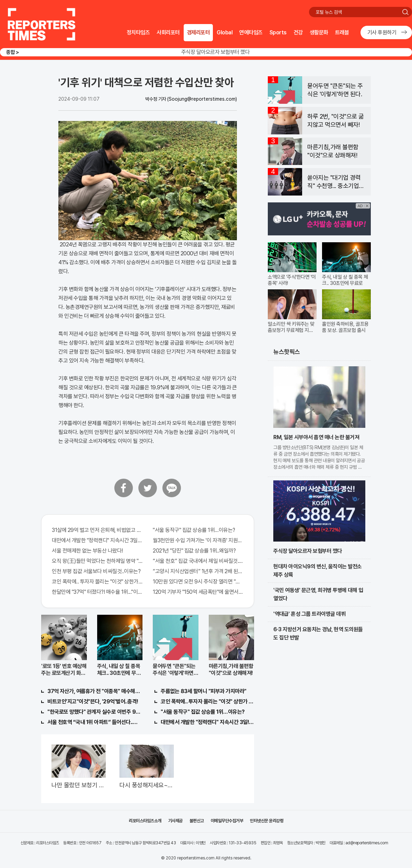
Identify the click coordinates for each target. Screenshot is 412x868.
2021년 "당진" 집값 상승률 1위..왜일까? (194, 551)
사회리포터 (168, 32)
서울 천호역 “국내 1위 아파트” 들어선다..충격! (94, 722)
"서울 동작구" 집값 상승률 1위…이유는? (194, 530)
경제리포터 (198, 32)
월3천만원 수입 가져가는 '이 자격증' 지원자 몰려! (198, 540)
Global (225, 32)
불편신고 (197, 821)
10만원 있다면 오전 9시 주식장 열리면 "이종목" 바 (198, 582)
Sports (278, 32)
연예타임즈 (251, 32)
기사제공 (175, 821)
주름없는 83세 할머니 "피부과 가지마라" (204, 691)
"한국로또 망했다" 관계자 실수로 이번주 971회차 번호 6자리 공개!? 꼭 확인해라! (94, 712)
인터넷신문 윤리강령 (267, 821)
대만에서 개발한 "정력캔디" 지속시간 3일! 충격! (207, 722)
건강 (298, 32)
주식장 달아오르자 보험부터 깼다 (216, 52)
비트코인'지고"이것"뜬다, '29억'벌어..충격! (93, 702)
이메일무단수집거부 (227, 821)
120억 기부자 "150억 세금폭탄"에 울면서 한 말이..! (198, 592)
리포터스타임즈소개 (145, 821)
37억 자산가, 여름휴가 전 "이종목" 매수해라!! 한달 (94, 691)
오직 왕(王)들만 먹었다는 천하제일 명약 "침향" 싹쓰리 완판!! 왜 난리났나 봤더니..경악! (97, 561)
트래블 (342, 32)
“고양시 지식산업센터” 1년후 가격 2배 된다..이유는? (198, 571)
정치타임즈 (138, 32)
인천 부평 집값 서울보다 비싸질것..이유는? (96, 571)
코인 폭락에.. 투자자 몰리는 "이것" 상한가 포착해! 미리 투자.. (97, 582)
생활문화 (319, 32)
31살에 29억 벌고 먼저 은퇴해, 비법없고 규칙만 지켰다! (97, 530)
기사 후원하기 (382, 32)
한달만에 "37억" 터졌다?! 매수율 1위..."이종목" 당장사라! (97, 592)
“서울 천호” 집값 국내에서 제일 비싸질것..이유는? (198, 561)
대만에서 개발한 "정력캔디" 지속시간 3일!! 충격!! (97, 540)
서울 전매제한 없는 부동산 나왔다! (87, 551)
